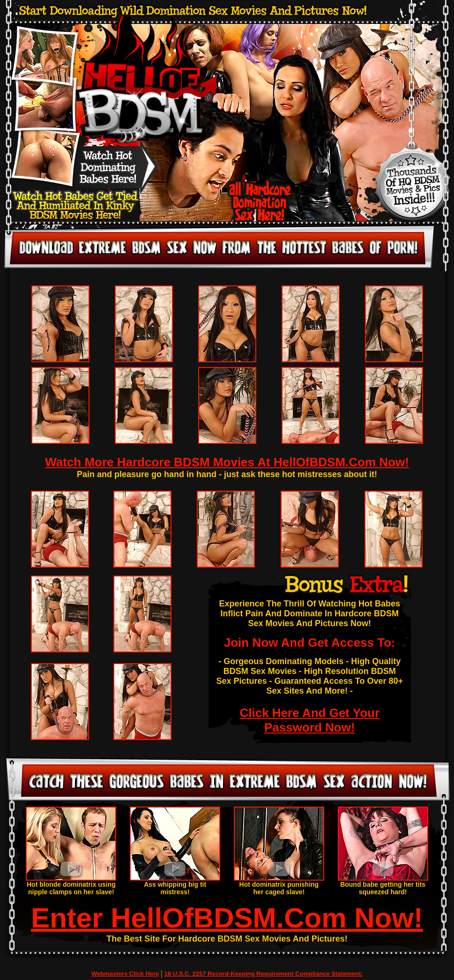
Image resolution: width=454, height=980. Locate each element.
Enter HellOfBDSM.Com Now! (227, 918)
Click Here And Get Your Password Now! (309, 720)
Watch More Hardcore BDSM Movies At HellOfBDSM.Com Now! (227, 462)
